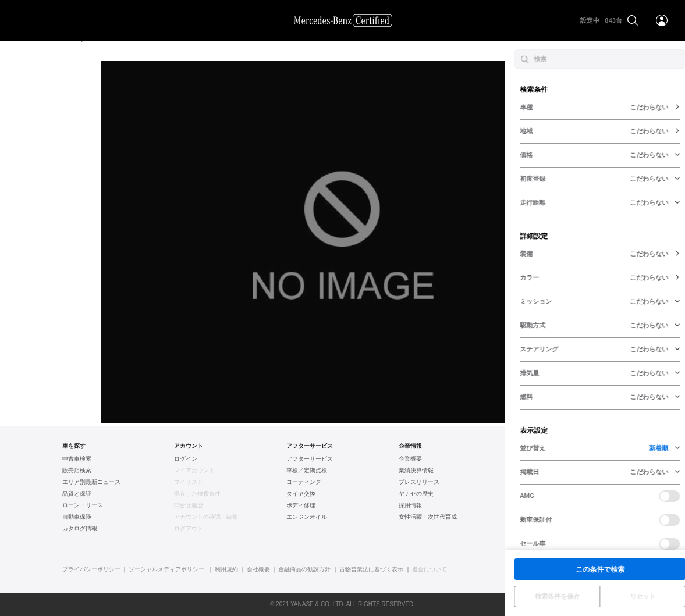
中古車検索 (77, 459)
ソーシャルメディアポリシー (166, 569)
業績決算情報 (416, 471)
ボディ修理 (301, 505)
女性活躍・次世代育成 (428, 517)
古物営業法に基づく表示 (371, 569)
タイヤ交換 (301, 494)
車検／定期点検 (307, 471)
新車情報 (523, 529)
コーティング (304, 482)
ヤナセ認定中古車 (534, 459)
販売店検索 (77, 471)
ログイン (186, 459)
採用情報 (410, 505)
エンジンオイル (307, 517)
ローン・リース (83, 505)
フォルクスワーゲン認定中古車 (552, 482)
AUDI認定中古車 (532, 494)
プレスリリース (419, 482)
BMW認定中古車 (533, 471)
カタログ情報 (80, 529)
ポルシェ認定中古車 (537, 505)
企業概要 (410, 459)
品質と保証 (77, 494)
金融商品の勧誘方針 (304, 569)
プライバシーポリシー (91, 569)
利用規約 (226, 569)
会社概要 (258, 569)
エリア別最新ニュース (91, 482)
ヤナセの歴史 (416, 494)
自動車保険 (77, 517)
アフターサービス (310, 459)
